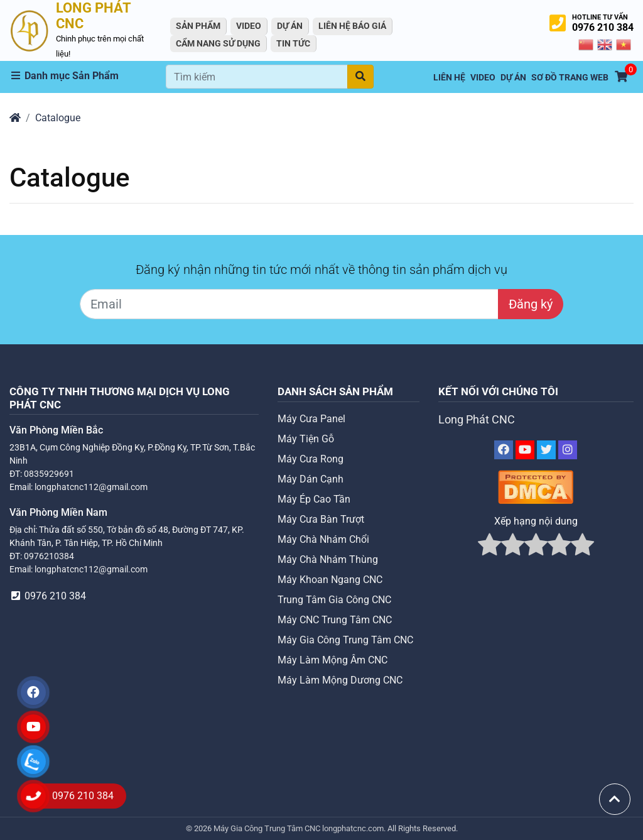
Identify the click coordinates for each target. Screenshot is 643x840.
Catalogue (58, 118)
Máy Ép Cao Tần (314, 499)
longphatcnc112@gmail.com (91, 487)
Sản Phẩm (198, 26)
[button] (88, 76)
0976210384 (49, 556)
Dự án (290, 26)
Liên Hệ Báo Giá (352, 26)
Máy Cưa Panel (311, 419)
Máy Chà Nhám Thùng (328, 559)
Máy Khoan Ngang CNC (330, 580)
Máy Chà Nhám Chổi (323, 539)
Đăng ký (531, 304)
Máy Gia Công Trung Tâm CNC (345, 640)
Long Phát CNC (477, 420)
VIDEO (249, 26)
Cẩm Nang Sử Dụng (218, 43)
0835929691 (49, 474)
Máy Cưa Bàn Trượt (321, 519)
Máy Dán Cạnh (311, 479)
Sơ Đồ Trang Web (570, 78)
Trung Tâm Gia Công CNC (334, 600)
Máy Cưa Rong (311, 459)
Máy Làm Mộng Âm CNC (332, 660)
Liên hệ (449, 78)
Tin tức (293, 43)
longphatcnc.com (353, 828)
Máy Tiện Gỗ (306, 439)
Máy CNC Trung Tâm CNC (335, 620)
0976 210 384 (603, 27)
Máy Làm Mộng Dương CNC (340, 680)
